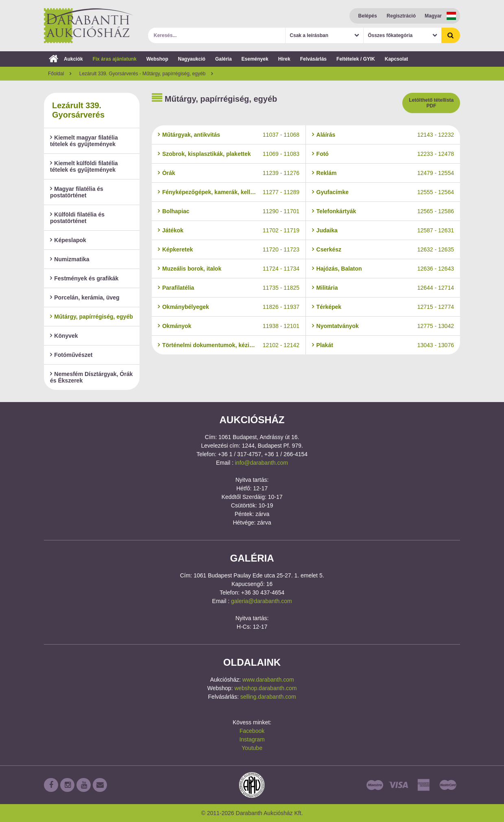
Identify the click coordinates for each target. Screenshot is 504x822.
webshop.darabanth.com (265, 688)
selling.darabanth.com (268, 697)
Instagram (252, 739)
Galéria (224, 59)
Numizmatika (70, 259)
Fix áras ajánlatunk (115, 59)
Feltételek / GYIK (356, 59)
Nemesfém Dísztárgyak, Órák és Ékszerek (91, 377)
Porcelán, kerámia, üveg (85, 297)
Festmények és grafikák (84, 278)
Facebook (252, 731)
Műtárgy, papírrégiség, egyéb (92, 317)
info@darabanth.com (262, 463)
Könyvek (64, 336)
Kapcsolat (396, 59)
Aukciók (66, 59)
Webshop (157, 59)
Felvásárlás (313, 59)
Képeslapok (68, 240)
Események (255, 59)
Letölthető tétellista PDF (431, 103)
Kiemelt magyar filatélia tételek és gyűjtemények (84, 141)
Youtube (252, 748)
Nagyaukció (192, 59)
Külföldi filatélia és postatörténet (77, 218)
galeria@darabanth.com (262, 601)
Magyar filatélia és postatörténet (77, 192)
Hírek (284, 59)
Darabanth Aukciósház (89, 26)
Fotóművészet (71, 355)
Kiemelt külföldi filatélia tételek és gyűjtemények (84, 166)
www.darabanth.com (268, 680)
